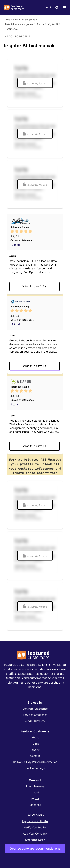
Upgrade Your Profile (35, 821)
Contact (35, 756)
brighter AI (52, 24)
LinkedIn (35, 792)
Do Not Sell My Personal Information (35, 762)
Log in (49, 7)
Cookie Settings (35, 768)
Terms (35, 744)
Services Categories (35, 715)
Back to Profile (18, 36)
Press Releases (35, 786)
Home (7, 20)
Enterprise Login (35, 840)
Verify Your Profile (35, 827)
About (35, 737)
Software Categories (24, 20)
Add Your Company (35, 834)
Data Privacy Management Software (25, 24)
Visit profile (35, 286)
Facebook (35, 805)
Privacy (35, 750)
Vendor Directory (35, 721)
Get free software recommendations (35, 848)
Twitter (35, 799)
